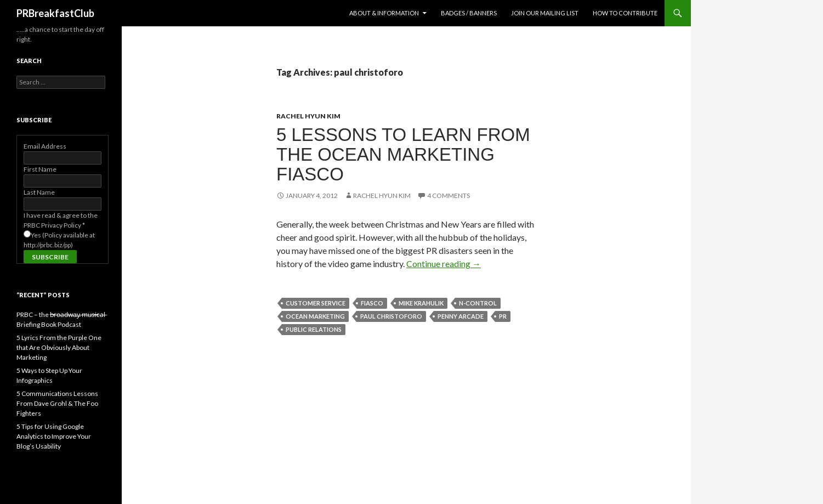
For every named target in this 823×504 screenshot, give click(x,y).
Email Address (45, 146)
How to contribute (625, 13)
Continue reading (444, 264)
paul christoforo (391, 316)
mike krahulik (421, 303)
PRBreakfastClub (55, 13)
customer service (316, 303)
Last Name (39, 192)
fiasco (372, 303)
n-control (478, 303)
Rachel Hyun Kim (308, 116)
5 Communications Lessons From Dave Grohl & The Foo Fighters (57, 403)
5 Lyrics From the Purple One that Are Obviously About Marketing (59, 347)
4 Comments (449, 196)
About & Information (384, 13)
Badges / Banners (469, 13)
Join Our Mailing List (545, 13)
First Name (40, 169)
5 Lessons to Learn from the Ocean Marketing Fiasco (403, 154)
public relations (314, 329)
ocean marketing (315, 316)
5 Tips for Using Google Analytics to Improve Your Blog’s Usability (54, 436)
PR (503, 316)
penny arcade (461, 316)
